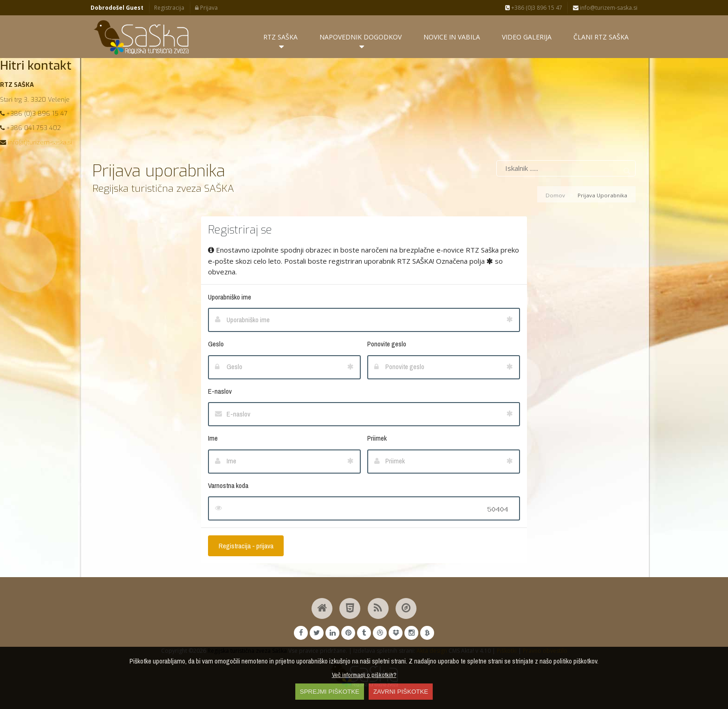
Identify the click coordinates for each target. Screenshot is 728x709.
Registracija (169, 8)
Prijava (206, 8)
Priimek (377, 438)
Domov (555, 195)
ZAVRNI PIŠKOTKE (401, 692)
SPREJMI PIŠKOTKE (330, 692)
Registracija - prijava (246, 546)
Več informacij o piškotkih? (364, 675)
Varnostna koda (228, 485)
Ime (213, 438)
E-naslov (220, 391)
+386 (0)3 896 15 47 (534, 8)
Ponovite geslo (387, 344)
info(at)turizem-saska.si (40, 142)
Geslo (216, 344)
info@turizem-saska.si (605, 8)
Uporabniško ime (230, 297)
